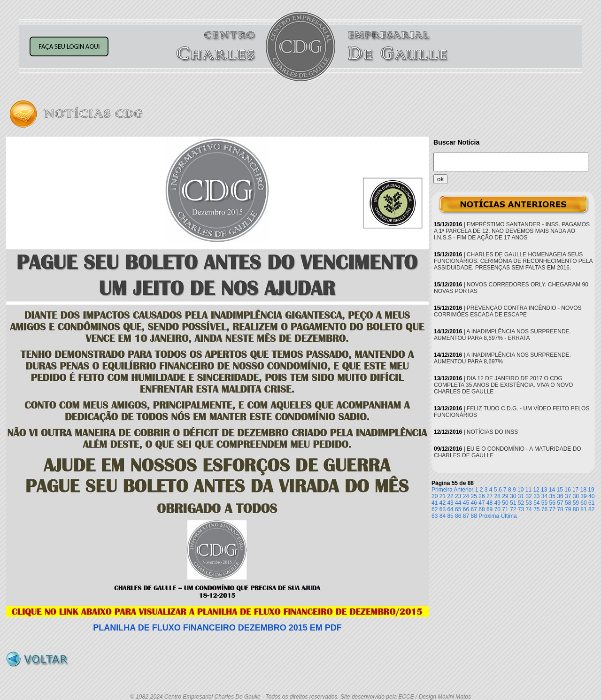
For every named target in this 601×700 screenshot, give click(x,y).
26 (482, 496)
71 (505, 509)
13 (544, 490)
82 (591, 509)
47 (482, 503)
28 (497, 496)
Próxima (489, 516)
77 (552, 509)
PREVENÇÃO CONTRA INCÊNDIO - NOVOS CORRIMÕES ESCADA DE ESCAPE (508, 311)
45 (466, 503)
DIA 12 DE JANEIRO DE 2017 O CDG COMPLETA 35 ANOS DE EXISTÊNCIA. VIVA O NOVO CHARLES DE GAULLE (503, 385)
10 (520, 490)
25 (474, 496)
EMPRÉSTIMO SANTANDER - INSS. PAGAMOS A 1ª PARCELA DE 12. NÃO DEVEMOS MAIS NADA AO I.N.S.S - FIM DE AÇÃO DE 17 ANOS (512, 231)
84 (443, 516)
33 (536, 496)
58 (568, 503)
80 (576, 509)
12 (536, 490)
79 (568, 509)
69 (489, 509)
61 (591, 503)
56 (552, 503)
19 (591, 490)
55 (544, 503)
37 (568, 496)
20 (435, 496)
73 (521, 509)
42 (443, 503)
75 (536, 509)
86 (458, 516)
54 (536, 503)
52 (521, 503)
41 (435, 503)
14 (552, 490)
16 (567, 490)
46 (474, 503)
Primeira (442, 490)
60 (583, 503)
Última (509, 516)
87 (466, 516)
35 (552, 496)
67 (474, 509)
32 (528, 496)
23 (458, 496)
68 (482, 509)
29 (505, 496)
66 (466, 509)
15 (560, 490)
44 (458, 503)
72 (513, 509)
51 (513, 503)
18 (583, 490)
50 (505, 503)
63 (443, 509)
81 (583, 509)
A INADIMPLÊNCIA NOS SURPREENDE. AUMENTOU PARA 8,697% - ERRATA (502, 335)
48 (489, 503)
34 (544, 496)
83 (435, 516)
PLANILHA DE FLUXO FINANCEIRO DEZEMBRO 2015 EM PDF (217, 628)
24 (466, 496)
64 (450, 509)
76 (544, 509)
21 (443, 496)
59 (576, 503)
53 (528, 503)
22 (450, 496)
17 (575, 490)
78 (560, 509)
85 (450, 516)
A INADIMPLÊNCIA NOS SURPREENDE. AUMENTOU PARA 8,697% (502, 358)
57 (560, 503)
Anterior (463, 490)
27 (489, 496)
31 (521, 496)
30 (513, 496)
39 (583, 496)
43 (450, 503)
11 (528, 490)
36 (560, 496)
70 (497, 509)
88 (474, 516)
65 (458, 509)
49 (497, 503)
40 (591, 496)
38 (576, 496)
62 (435, 509)
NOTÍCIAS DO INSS (492, 432)
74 (528, 509)
